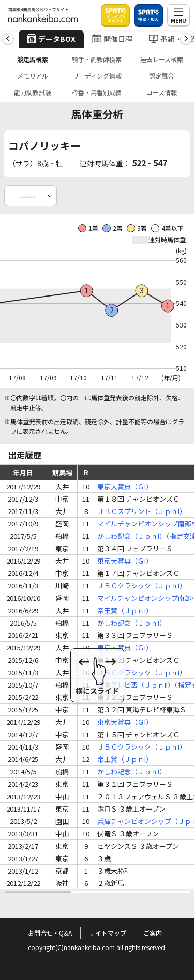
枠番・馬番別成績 (97, 92)
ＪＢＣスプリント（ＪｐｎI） (142, 511)
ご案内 (153, 933)
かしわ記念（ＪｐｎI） (132, 623)
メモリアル (33, 76)
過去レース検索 (162, 59)
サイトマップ (108, 933)
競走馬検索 (33, 59)
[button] (8, 39)
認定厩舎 (161, 76)
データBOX (51, 39)
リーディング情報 (97, 76)
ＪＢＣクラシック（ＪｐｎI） (142, 586)
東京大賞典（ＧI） (125, 486)
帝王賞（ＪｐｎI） (125, 610)
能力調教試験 (33, 92)
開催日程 (112, 39)
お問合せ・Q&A (50, 933)
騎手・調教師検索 (97, 59)
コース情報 (162, 92)
